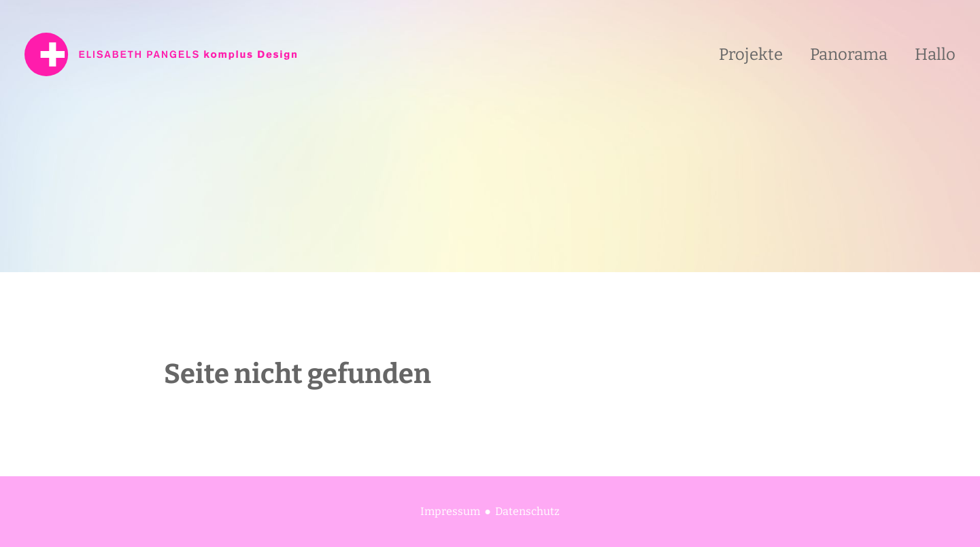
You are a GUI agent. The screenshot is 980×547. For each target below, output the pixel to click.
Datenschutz (527, 511)
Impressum (450, 511)
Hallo (935, 54)
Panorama (849, 54)
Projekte (751, 54)
